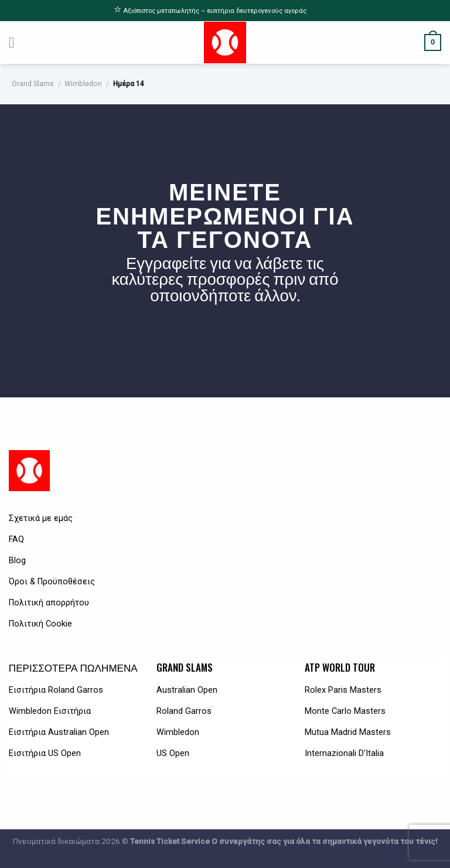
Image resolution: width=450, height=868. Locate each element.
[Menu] (16, 42)
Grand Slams (33, 84)
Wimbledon (83, 84)
